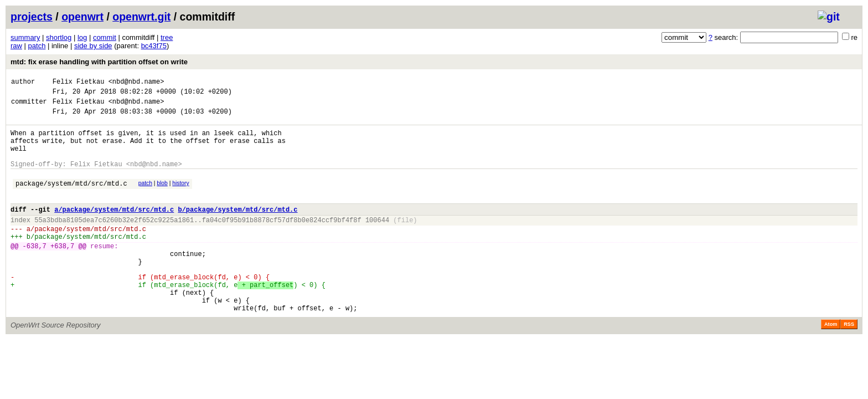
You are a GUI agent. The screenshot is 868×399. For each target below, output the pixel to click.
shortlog (59, 37)
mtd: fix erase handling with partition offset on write (99, 62)
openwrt (82, 17)
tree (167, 37)
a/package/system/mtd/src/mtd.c (114, 229)
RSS (849, 364)
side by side (93, 46)
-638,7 (35, 272)
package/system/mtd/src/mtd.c (71, 200)
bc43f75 (154, 46)
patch (37, 46)
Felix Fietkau (79, 83)
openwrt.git (141, 17)
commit (105, 37)
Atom (831, 364)
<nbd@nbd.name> (136, 83)
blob (162, 198)
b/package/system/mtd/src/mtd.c (237, 229)
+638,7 (62, 272)
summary (25, 37)
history (180, 198)
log (82, 37)
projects (32, 17)
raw (16, 46)
